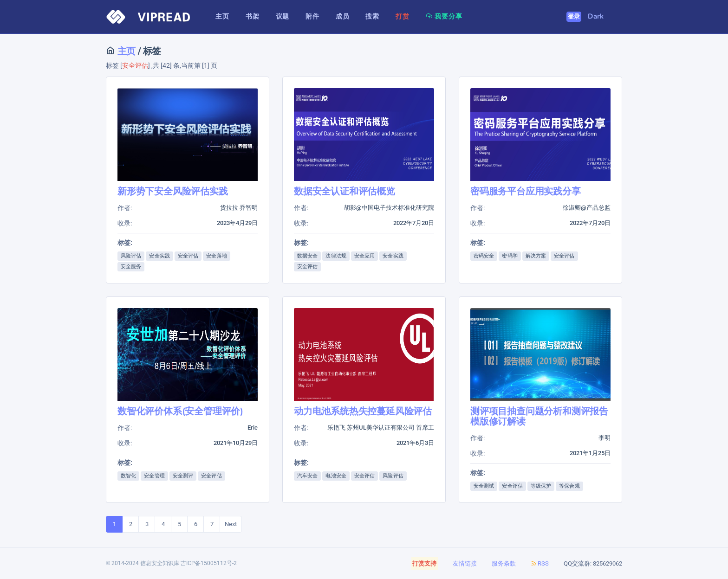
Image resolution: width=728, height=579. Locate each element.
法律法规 (336, 256)
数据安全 (307, 256)
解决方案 (536, 256)
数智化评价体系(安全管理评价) (180, 411)
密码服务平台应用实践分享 (526, 191)
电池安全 (336, 476)
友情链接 (465, 563)
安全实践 (159, 256)
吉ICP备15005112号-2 (209, 563)
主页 (125, 51)
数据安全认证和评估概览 (344, 191)
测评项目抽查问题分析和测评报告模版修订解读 (539, 416)
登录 (574, 17)
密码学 (510, 256)
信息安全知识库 (160, 563)
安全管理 (154, 476)
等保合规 (569, 486)
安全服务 (131, 267)
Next (231, 524)
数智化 (128, 476)
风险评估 (131, 256)
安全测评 (183, 476)
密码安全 (484, 256)
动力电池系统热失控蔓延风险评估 (363, 411)
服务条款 (504, 563)
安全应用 (364, 256)
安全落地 (216, 256)
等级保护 (541, 486)
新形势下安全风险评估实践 (173, 191)
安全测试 (484, 486)
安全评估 (188, 256)
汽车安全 (307, 476)
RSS (540, 563)
